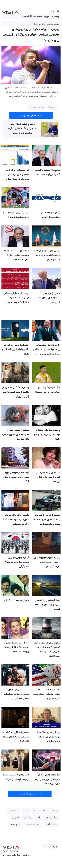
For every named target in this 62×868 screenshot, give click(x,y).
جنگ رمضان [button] (52, 817)
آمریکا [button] (26, 811)
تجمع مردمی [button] (15, 824)
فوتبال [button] (55, 811)
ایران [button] (45, 811)
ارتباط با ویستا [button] (51, 846)
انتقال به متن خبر (31, 115)
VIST (10, 12)
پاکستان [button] (27, 817)
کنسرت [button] (52, 107)
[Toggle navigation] (58, 12)
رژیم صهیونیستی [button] (33, 824)
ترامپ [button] (39, 817)
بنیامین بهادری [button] (37, 107)
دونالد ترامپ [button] (52, 824)
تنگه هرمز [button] (14, 811)
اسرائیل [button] (15, 817)
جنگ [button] (36, 811)
